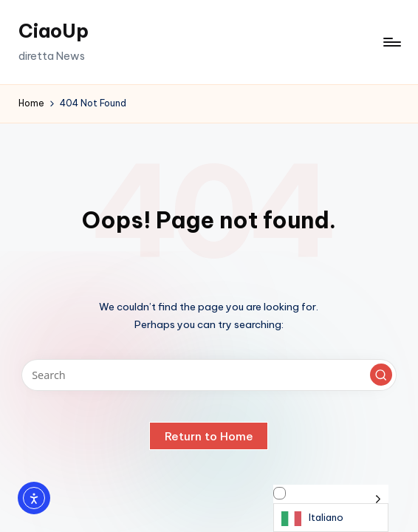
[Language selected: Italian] (331, 508)
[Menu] (391, 42)
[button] (381, 375)
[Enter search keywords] (209, 375)
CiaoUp (54, 31)
